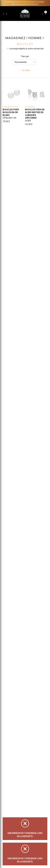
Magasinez (15, 38)
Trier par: (25, 56)
